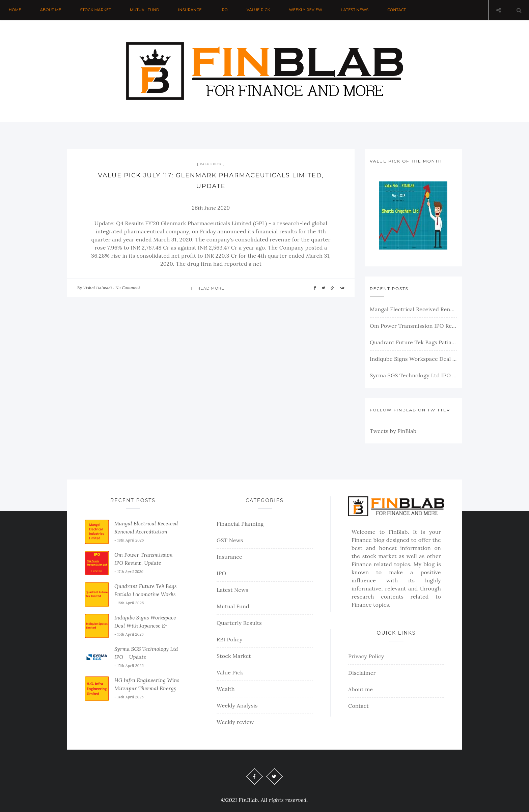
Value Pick (259, 10)
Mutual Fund (145, 10)
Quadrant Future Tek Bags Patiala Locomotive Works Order (413, 342)
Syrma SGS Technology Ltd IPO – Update (413, 375)
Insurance (191, 10)
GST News (230, 540)
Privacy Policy (366, 656)
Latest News (356, 10)
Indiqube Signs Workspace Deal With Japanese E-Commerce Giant (413, 359)
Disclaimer (362, 673)
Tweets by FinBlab (393, 431)
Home (15, 10)
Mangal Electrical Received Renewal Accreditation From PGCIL (413, 309)
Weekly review (307, 10)
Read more (211, 288)
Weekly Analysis (237, 705)
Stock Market (96, 10)
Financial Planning (240, 524)
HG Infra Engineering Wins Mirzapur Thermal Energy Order (147, 688)
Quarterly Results (239, 623)
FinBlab (398, 532)
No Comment (128, 287)
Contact (398, 10)
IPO (225, 10)
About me (51, 10)
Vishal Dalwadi (98, 288)
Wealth (226, 689)
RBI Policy (229, 639)
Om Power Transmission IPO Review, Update (413, 326)
